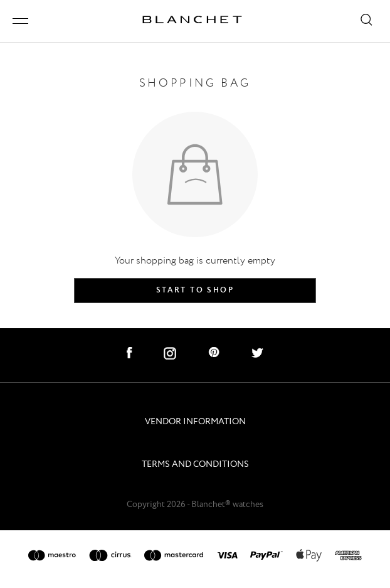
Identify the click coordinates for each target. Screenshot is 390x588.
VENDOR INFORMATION (195, 422)
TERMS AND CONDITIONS (195, 465)
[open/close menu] (20, 21)
